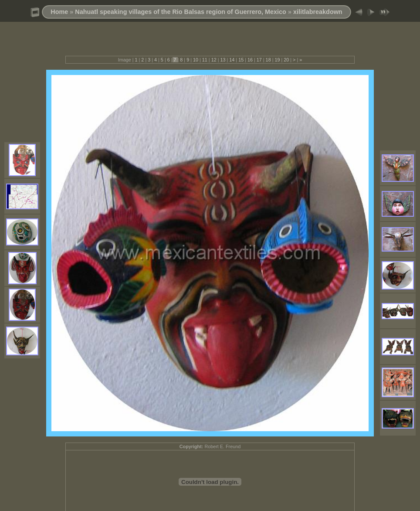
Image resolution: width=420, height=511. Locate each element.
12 (214, 60)
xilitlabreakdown (318, 12)
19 (277, 60)
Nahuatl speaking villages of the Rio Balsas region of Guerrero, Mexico (181, 12)
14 (232, 60)
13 (223, 60)
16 (250, 60)
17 (259, 60)
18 (268, 60)
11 (205, 60)
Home (59, 12)
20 (286, 60)
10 (196, 60)
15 (241, 60)
